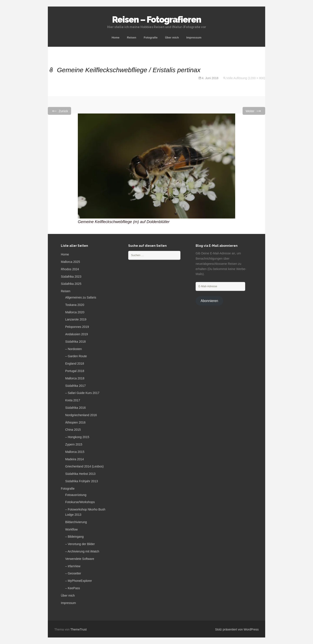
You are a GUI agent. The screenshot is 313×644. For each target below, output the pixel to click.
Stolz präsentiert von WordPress (237, 629)
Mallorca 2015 (75, 452)
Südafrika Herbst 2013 (80, 474)
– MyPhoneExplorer (79, 581)
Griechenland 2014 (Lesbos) (84, 466)
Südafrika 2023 (71, 277)
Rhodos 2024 (70, 269)
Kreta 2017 (73, 400)
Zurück (59, 111)
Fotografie (151, 38)
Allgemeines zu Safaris (81, 297)
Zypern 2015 (74, 444)
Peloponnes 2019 (77, 327)
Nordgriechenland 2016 (81, 415)
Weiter (254, 111)
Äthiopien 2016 (75, 422)
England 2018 (75, 364)
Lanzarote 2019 (76, 319)
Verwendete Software (80, 559)
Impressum (194, 38)
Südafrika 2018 (75, 342)
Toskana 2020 (75, 305)
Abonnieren (209, 301)
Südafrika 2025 (71, 284)
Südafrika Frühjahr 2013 (82, 481)
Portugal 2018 (75, 371)
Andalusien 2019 (77, 334)
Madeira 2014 (75, 459)
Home (115, 38)
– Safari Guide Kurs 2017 (82, 393)
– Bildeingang (74, 537)
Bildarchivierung (76, 522)
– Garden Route (76, 356)
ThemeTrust (79, 629)
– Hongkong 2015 (77, 437)
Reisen (132, 38)
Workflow (71, 529)
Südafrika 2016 (75, 408)
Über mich (172, 38)
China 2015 (73, 430)
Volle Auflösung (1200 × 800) (246, 78)
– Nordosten (73, 349)
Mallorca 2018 (75, 378)
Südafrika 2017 (75, 386)
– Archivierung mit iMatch (82, 551)
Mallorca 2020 (75, 312)
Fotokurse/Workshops (80, 502)
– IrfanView (73, 566)
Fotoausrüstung (76, 495)
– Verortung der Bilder (80, 544)
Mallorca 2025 (70, 262)
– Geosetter (73, 573)
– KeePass (73, 588)
